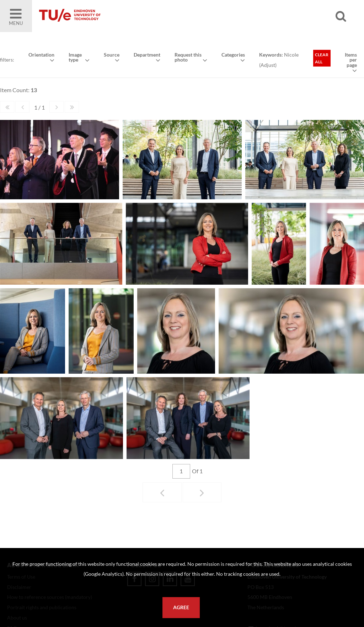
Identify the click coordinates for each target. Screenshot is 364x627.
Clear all (322, 58)
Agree (181, 607)
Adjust (268, 65)
